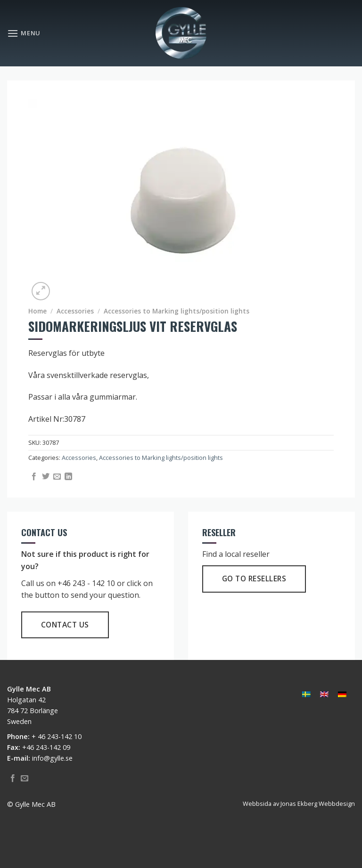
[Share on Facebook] (34, 477)
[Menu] (24, 33)
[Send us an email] (25, 779)
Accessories (75, 311)
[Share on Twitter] (46, 477)
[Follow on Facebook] (13, 779)
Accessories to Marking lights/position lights (177, 311)
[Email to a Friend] (57, 477)
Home (37, 311)
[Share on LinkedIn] (68, 477)
